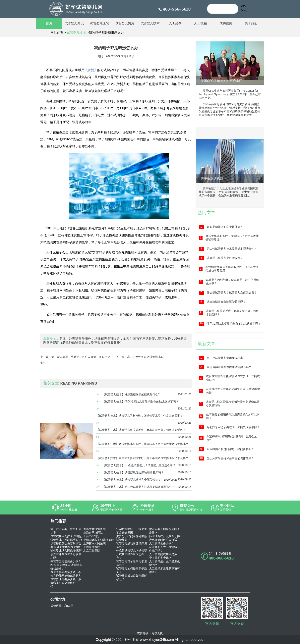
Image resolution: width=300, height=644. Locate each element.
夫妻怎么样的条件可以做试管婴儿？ (132, 538)
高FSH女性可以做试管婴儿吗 (145, 357)
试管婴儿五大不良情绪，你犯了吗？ (164, 549)
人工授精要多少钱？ (162, 543)
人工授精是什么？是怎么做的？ (164, 563)
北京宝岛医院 (92, 551)
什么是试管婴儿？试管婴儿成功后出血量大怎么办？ (132, 554)
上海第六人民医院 (94, 543)
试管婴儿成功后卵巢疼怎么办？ (132, 545)
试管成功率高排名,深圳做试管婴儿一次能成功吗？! (66, 538)
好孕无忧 (157, 633)
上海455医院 (91, 536)
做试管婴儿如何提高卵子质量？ (164, 531)
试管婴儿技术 (150, 23)
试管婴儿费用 (125, 23)
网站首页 (57, 33)
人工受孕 (175, 23)
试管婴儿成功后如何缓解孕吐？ (132, 577)
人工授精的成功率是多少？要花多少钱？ (163, 556)
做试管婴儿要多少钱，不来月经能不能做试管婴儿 (66, 574)
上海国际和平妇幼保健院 (99, 540)
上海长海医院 (92, 547)
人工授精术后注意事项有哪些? (164, 570)
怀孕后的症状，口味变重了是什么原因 (132, 531)
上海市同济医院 (93, 533)
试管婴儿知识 (74, 23)
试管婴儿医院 (99, 23)
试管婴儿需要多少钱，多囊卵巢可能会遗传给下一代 (66, 583)
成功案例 (226, 23)
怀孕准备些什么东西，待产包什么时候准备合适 (164, 538)
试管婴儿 (91, 70)
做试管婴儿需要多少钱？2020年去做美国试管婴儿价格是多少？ (66, 565)
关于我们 (251, 23)
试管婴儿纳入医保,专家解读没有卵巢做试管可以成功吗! (66, 554)
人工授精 (201, 23)
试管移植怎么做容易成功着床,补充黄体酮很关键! (66, 545)
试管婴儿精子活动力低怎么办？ (132, 563)
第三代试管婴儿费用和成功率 (66, 531)
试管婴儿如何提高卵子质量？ (132, 570)
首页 (49, 23)
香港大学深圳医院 (94, 529)
